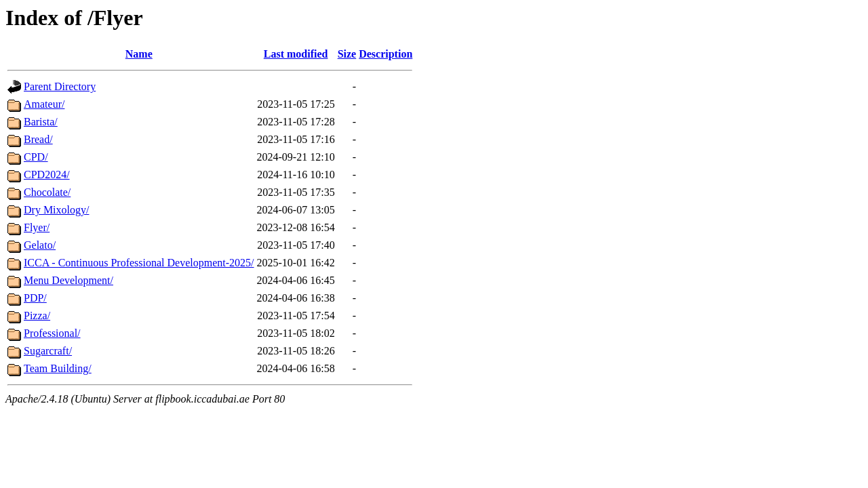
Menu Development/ (68, 280)
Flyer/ (37, 227)
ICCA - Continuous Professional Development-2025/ (139, 263)
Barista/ (41, 122)
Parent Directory (60, 86)
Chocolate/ (47, 192)
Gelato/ (40, 245)
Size (347, 54)
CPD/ (36, 157)
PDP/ (35, 298)
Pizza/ (37, 316)
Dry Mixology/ (56, 210)
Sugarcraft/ (48, 351)
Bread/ (38, 139)
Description (386, 54)
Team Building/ (58, 368)
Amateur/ (44, 104)
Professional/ (52, 333)
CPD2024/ (47, 175)
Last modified (296, 54)
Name (139, 54)
